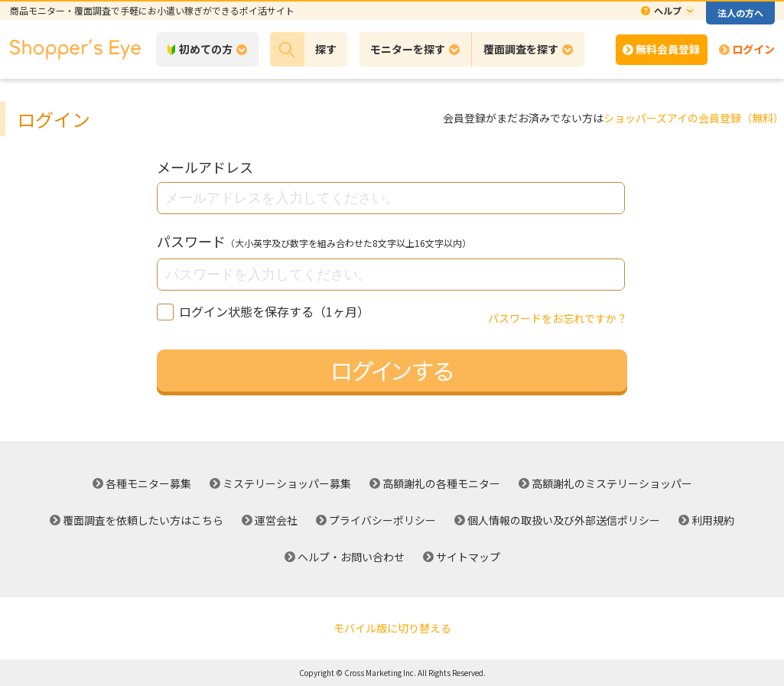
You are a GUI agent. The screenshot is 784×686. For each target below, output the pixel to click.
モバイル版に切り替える (392, 628)
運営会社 (276, 520)
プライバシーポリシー (382, 520)
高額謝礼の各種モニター (441, 483)
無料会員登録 (668, 49)
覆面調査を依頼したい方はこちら (143, 520)
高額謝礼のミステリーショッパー (612, 483)
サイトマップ (468, 557)
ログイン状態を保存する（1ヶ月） (263, 311)
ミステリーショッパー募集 (287, 483)
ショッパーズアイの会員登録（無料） (694, 118)
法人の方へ (740, 13)
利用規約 (713, 520)
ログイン (753, 49)
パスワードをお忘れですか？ (558, 318)
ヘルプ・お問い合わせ (351, 557)
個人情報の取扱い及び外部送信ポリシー (564, 520)
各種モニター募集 (148, 483)
